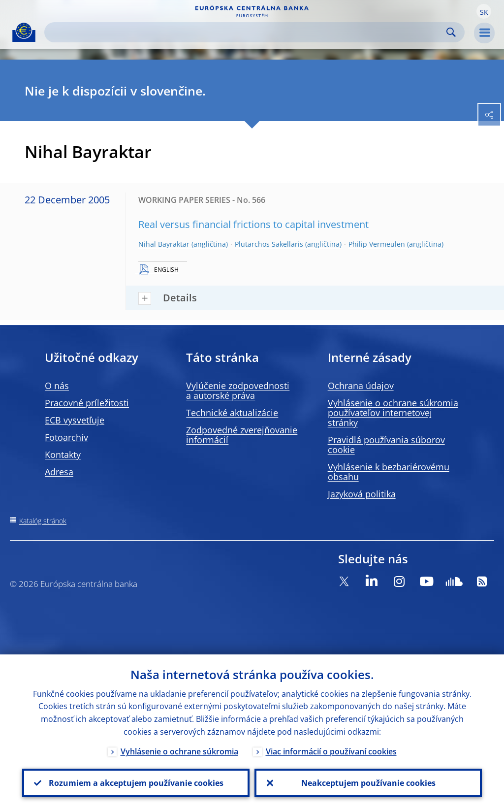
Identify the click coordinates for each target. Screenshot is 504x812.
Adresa (59, 472)
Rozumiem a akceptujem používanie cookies (136, 783)
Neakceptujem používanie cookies (368, 783)
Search (451, 32)
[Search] (247, 32)
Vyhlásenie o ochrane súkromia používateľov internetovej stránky (393, 413)
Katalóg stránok (43, 521)
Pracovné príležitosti (87, 403)
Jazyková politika (362, 494)
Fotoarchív (66, 437)
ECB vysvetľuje (75, 420)
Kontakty (63, 455)
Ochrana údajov (361, 386)
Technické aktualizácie (232, 413)
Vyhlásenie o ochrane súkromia (179, 751)
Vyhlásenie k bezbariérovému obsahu (389, 472)
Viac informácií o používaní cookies (331, 751)
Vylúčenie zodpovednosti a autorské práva (238, 390)
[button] (484, 11)
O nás (57, 386)
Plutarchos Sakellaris (269, 244)
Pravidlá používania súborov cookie (386, 445)
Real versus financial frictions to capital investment (253, 224)
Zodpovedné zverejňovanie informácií (242, 435)
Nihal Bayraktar (164, 244)
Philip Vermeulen (377, 244)
